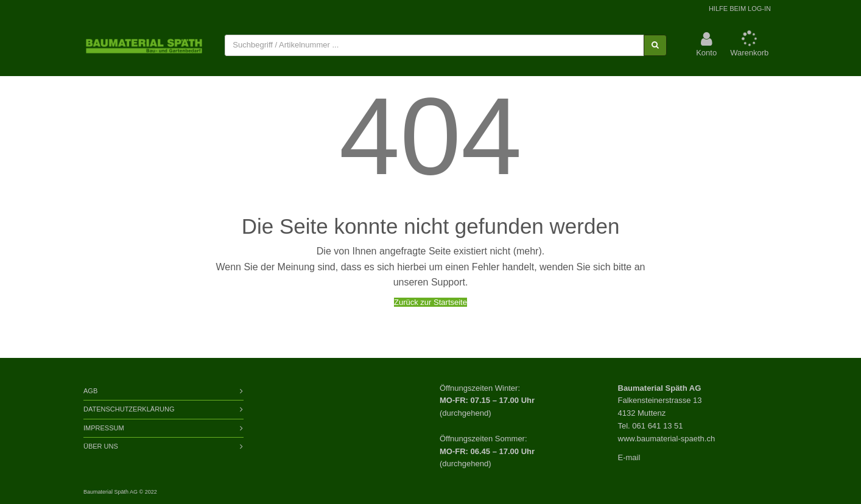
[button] (706, 45)
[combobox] (434, 45)
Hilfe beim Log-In (740, 9)
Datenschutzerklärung (129, 409)
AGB (90, 391)
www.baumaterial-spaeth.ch (667, 439)
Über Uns (101, 446)
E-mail (629, 457)
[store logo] (144, 46)
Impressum (104, 428)
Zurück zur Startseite (430, 302)
